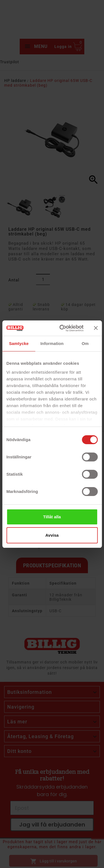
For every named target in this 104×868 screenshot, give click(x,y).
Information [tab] (52, 343)
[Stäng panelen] (96, 328)
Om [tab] (85, 343)
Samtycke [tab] (19, 343)
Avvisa (52, 535)
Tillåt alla (52, 517)
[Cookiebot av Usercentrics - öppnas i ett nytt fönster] (62, 328)
